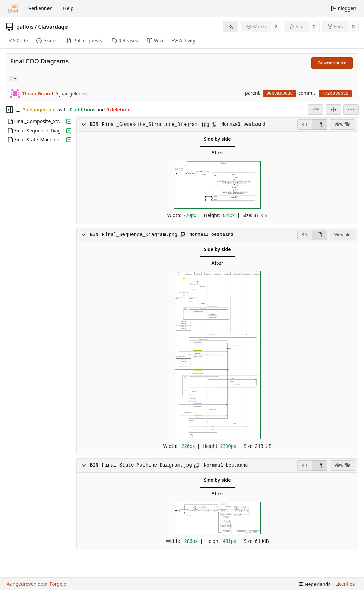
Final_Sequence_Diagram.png (140, 235)
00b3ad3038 (280, 93)
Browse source (332, 63)
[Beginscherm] (13, 8)
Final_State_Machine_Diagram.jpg (147, 465)
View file (342, 124)
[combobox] (316, 110)
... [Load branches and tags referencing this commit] (14, 78)
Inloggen (343, 8)
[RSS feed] (231, 27)
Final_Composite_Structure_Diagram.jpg (156, 125)
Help (68, 8)
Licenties (345, 584)
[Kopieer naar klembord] (214, 125)
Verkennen (41, 8)
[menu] (351, 110)
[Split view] (333, 110)
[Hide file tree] (9, 110)
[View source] (305, 125)
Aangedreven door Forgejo (37, 584)
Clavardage (53, 27)
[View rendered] (320, 125)
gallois (25, 27)
